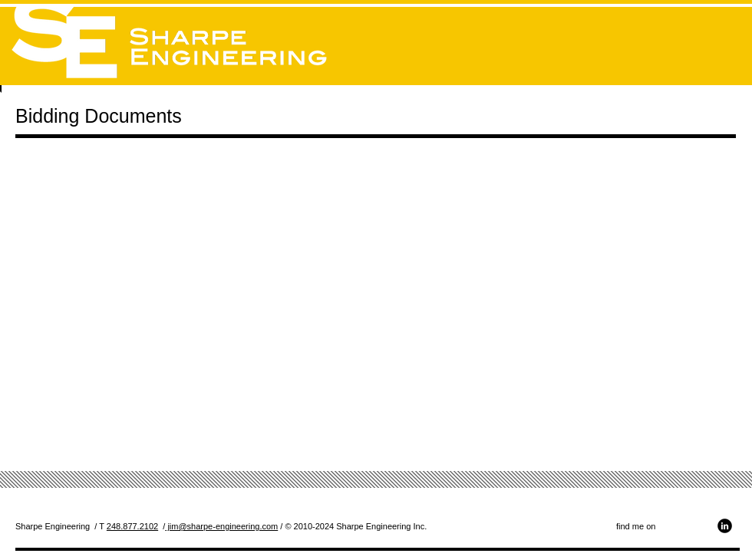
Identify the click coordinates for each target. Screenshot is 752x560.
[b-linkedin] (725, 526)
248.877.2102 (132, 526)
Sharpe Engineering (53, 526)
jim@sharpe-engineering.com (221, 526)
